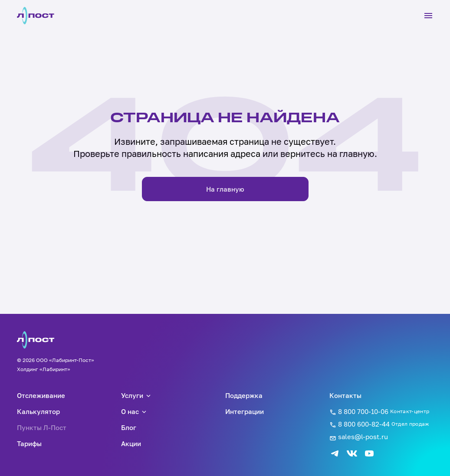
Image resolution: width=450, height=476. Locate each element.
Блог (129, 427)
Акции (131, 443)
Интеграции (245, 411)
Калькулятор (38, 411)
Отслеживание (41, 395)
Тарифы (29, 443)
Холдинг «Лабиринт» (44, 369)
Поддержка (244, 395)
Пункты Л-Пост (42, 427)
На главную (225, 189)
